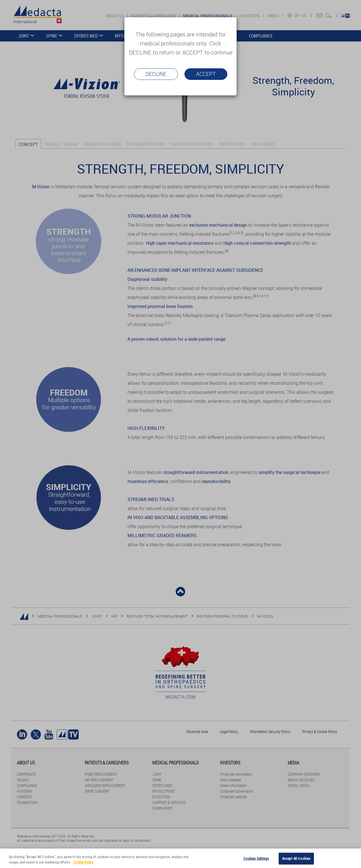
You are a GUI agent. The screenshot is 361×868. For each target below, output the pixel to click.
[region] (180, 858)
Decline (156, 74)
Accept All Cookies (296, 859)
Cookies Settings (256, 859)
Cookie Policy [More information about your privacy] (83, 862)
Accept (206, 74)
